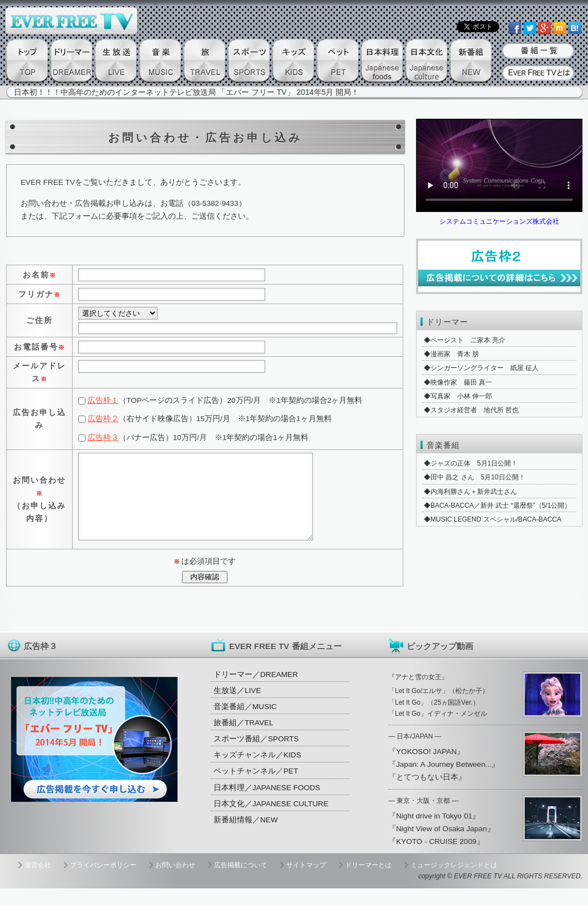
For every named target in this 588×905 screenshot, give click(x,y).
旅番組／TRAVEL (244, 739)
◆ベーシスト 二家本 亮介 (465, 340)
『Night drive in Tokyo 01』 (434, 833)
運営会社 (38, 882)
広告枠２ (103, 419)
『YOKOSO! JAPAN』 (426, 768)
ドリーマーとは (368, 882)
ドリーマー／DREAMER (256, 691)
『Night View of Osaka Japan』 (442, 845)
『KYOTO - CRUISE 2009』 (436, 858)
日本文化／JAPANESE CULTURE (271, 820)
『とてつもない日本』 (427, 794)
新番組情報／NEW (246, 836)
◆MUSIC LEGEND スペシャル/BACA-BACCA (493, 519)
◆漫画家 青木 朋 (451, 354)
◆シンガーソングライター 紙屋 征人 (481, 368)
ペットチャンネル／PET (256, 788)
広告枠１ (103, 400)
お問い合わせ (175, 882)
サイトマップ (306, 882)
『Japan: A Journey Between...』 (444, 781)
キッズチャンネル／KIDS (257, 772)
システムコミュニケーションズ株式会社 (499, 221)
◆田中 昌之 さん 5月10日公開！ (475, 477)
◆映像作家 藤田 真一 (458, 382)
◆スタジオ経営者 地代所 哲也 (471, 410)
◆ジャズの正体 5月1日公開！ (471, 463)
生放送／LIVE (237, 707)
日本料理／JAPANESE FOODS (267, 804)
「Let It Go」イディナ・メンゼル (438, 730)
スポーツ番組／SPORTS (256, 755)
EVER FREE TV (478, 893)
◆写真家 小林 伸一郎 (458, 396)
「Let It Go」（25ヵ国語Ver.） (434, 719)
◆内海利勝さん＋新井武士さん (470, 492)
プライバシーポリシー (103, 882)
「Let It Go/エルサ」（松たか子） (439, 707)
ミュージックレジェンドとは (454, 882)
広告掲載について (241, 882)
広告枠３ (103, 438)
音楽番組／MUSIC (245, 723)
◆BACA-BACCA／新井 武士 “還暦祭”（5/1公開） (497, 505)
